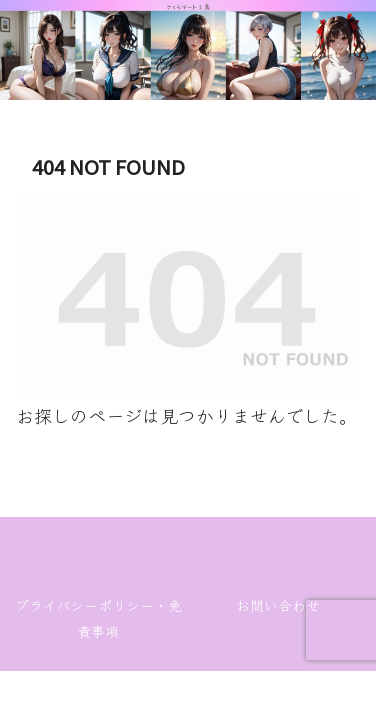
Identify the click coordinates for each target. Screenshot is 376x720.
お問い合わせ (278, 605)
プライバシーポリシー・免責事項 (98, 618)
